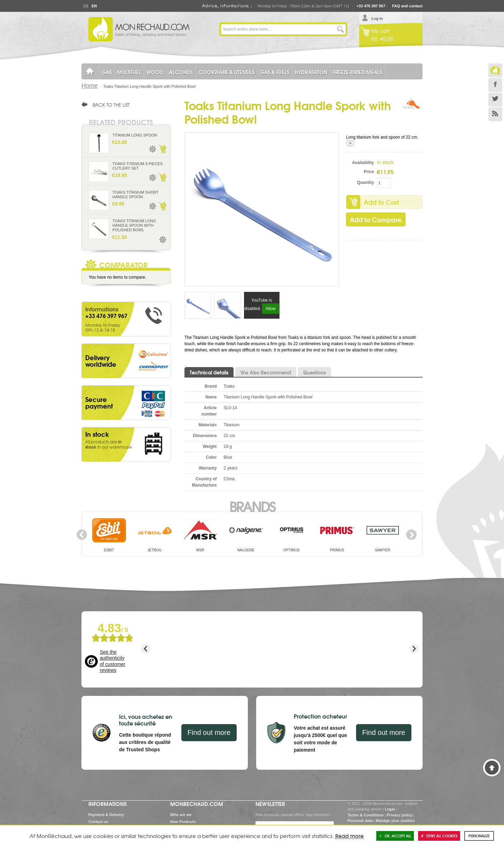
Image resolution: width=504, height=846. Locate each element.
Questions (314, 372)
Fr (86, 6)
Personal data (360, 821)
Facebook (495, 85)
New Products (183, 822)
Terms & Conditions (366, 815)
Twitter (495, 100)
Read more (349, 836)
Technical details (209, 372)
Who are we (181, 815)
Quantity (366, 183)
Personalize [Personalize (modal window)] (479, 836)
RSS (495, 114)
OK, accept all (395, 836)
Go (340, 29)
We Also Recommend (266, 372)
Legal (390, 809)
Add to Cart (381, 202)
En (94, 6)
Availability (363, 163)
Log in (377, 18)
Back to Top (492, 768)
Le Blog (495, 70)
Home (90, 86)
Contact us (98, 822)
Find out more (209, 732)
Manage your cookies (395, 821)
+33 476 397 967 (371, 6)
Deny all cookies (439, 836)
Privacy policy (400, 815)
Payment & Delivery (106, 815)
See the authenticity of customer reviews (113, 661)
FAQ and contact (407, 6)
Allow (271, 309)
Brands (252, 506)
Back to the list (111, 104)
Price (369, 172)
